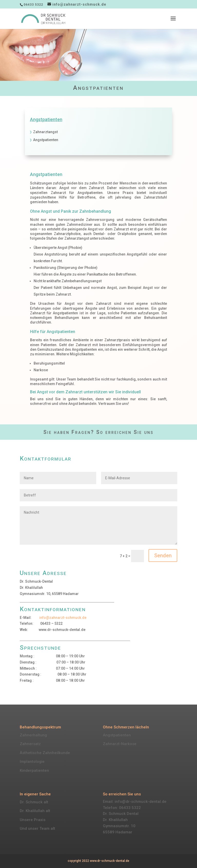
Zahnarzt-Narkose (120, 744)
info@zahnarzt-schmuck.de (63, 618)
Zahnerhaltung (33, 735)
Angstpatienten (117, 735)
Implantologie (32, 762)
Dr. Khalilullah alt (35, 811)
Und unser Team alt (37, 828)
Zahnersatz (30, 744)
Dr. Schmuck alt (34, 802)
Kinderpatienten (34, 771)
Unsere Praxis (33, 820)
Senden (163, 555)
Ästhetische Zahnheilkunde (45, 753)
